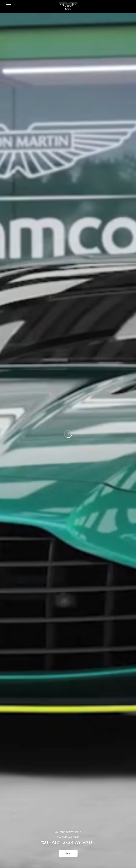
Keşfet (68, 854)
